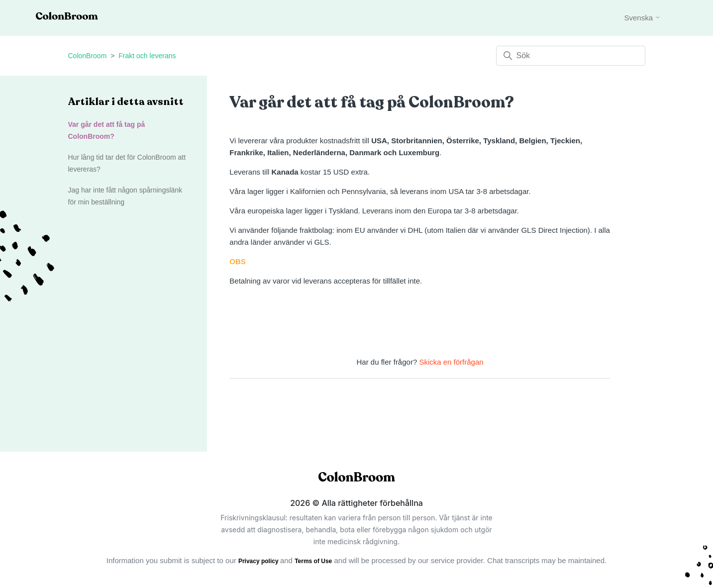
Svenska (642, 18)
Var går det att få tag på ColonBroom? (107, 130)
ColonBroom (88, 56)
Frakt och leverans (147, 56)
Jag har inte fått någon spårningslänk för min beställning (125, 196)
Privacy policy (259, 561)
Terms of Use (313, 561)
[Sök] (571, 56)
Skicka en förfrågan (451, 362)
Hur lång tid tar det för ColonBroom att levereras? (127, 163)
